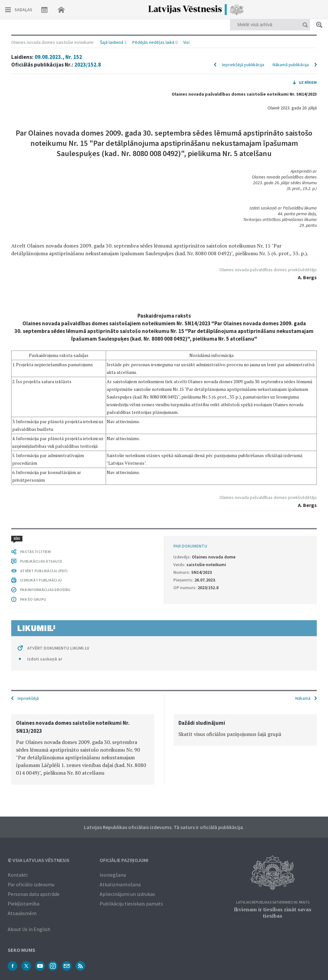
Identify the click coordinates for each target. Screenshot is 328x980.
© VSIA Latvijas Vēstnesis (39, 860)
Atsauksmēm (22, 913)
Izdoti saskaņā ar (45, 659)
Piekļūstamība (24, 904)
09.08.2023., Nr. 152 (58, 57)
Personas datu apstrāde (34, 894)
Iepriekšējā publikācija (243, 65)
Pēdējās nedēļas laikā (153, 42)
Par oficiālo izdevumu (31, 884)
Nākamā (303, 698)
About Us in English (29, 929)
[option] (83, 749)
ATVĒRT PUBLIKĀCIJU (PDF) (44, 571)
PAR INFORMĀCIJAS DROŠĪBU (45, 590)
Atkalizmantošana (120, 884)
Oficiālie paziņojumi (124, 860)
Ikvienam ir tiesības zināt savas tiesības (273, 913)
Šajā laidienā (112, 42)
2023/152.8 (88, 65)
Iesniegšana (113, 875)
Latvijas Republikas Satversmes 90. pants (273, 902)
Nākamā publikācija (291, 65)
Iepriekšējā (28, 698)
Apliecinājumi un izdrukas (127, 894)
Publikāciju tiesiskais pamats (131, 904)
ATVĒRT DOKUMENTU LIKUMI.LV (58, 648)
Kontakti (18, 875)
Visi (186, 42)
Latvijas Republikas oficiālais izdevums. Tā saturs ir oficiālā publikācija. (164, 827)
